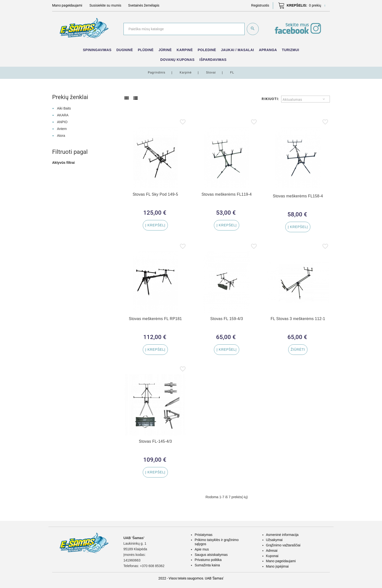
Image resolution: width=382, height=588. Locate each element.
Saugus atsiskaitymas (211, 555)
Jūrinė (165, 50)
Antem (62, 129)
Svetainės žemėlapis (144, 5)
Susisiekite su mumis (105, 5)
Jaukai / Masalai (238, 50)
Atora (61, 135)
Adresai (272, 551)
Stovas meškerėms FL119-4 (227, 194)
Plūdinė (146, 50)
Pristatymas (204, 535)
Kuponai (272, 556)
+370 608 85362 (152, 566)
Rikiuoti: (270, 99)
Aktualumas (292, 100)
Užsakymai (274, 540)
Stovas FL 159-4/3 (227, 320)
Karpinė (185, 50)
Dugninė (125, 50)
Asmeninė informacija (282, 535)
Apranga (268, 50)
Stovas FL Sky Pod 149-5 (155, 194)
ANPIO (62, 122)
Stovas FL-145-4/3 (155, 443)
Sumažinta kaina (207, 565)
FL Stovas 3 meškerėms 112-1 (298, 320)
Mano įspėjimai (277, 566)
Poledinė (207, 50)
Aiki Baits (64, 108)
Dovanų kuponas (177, 60)
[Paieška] (184, 29)
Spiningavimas (97, 50)
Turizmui (291, 50)
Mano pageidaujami (281, 561)
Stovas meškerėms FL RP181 (155, 320)
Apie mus (202, 549)
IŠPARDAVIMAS (213, 60)
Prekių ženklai (70, 97)
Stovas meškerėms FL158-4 (298, 196)
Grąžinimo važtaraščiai (283, 545)
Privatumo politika (208, 560)
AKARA (63, 115)
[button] (260, 5)
